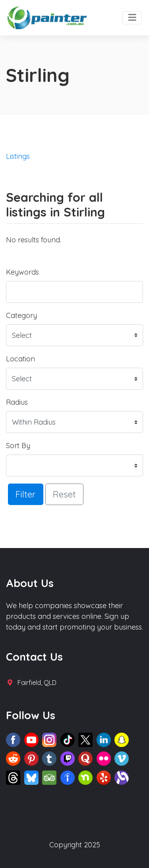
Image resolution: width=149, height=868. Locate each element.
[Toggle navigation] (132, 18)
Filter (26, 494)
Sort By (18, 446)
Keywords (22, 272)
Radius (17, 402)
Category (21, 315)
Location (20, 359)
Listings (18, 156)
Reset (64, 494)
